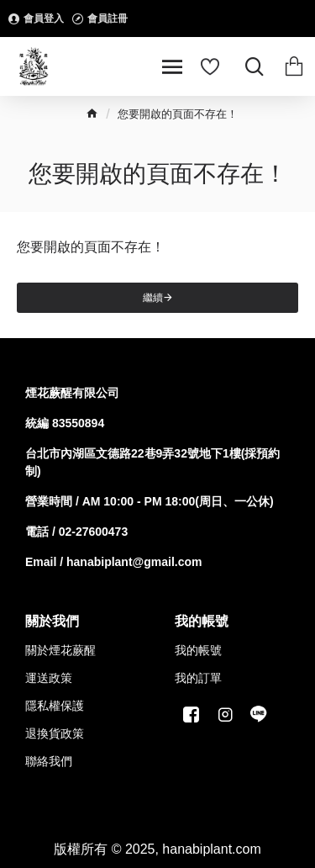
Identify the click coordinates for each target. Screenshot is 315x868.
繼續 (153, 298)
